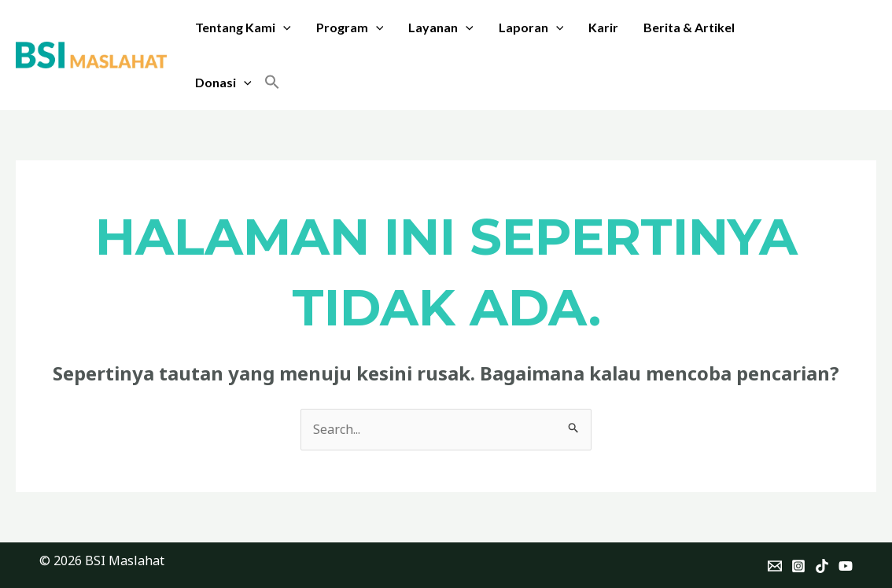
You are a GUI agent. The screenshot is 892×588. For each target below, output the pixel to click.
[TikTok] (822, 566)
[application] (283, 28)
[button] (272, 83)
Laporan (531, 28)
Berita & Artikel (689, 27)
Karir (603, 27)
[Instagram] (798, 566)
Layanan (441, 28)
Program (350, 28)
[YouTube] (846, 566)
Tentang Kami (243, 28)
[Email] (775, 566)
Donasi (223, 83)
